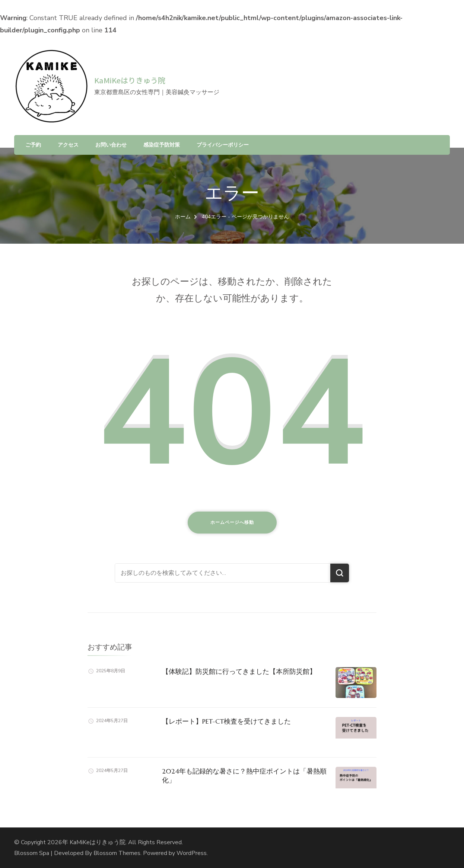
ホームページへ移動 (232, 522)
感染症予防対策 (162, 145)
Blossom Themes (117, 853)
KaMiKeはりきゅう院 (130, 80)
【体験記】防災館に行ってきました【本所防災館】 (239, 671)
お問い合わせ (111, 145)
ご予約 (33, 145)
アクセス (68, 145)
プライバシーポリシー (223, 145)
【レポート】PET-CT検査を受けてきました (226, 721)
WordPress (192, 853)
